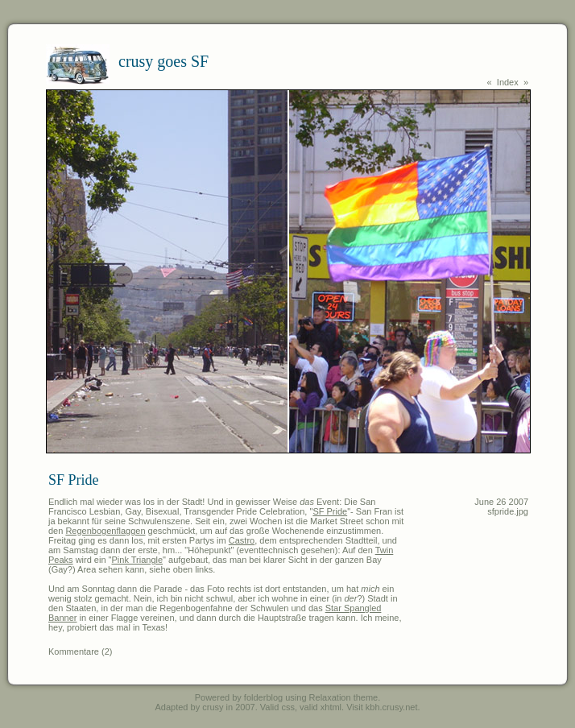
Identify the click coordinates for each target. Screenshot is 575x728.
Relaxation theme (344, 697)
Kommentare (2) (80, 651)
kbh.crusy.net (392, 707)
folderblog (263, 697)
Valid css (277, 707)
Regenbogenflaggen (105, 531)
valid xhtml (321, 707)
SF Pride (330, 511)
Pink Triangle (138, 560)
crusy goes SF (163, 61)
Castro (242, 540)
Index (508, 82)
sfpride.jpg (508, 511)
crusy (213, 707)
